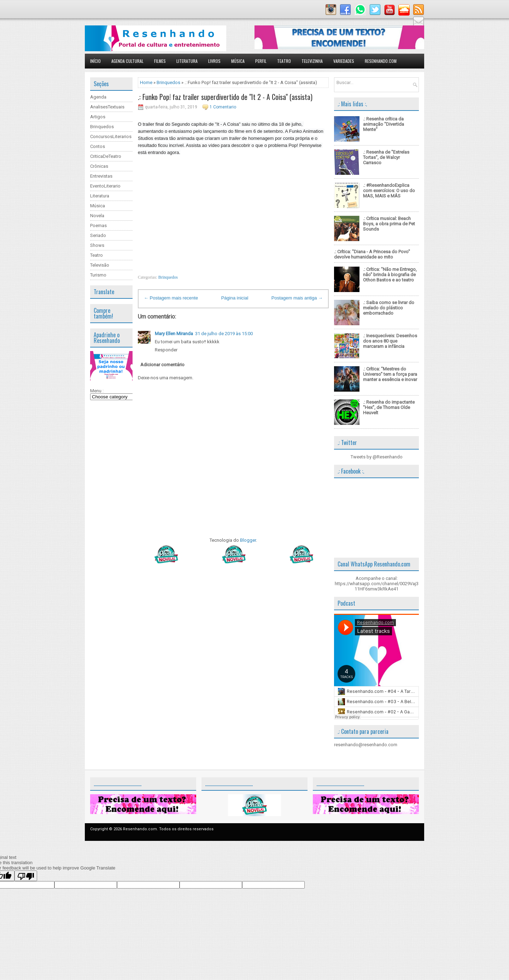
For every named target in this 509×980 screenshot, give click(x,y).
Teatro (284, 61)
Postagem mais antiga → (297, 298)
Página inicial (235, 298)
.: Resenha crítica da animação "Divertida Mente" (384, 124)
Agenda (98, 97)
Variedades (344, 61)
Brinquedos (102, 127)
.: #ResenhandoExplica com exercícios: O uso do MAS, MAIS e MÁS (389, 191)
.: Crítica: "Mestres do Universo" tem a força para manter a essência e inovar (390, 374)
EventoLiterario (105, 186)
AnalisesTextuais (107, 107)
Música (238, 61)
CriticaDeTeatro (106, 156)
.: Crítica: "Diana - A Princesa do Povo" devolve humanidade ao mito (372, 254)
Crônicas (99, 166)
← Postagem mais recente (171, 298)
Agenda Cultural (127, 61)
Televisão (100, 265)
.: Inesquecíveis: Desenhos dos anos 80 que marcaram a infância (390, 341)
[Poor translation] (26, 876)
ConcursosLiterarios (111, 136)
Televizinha (312, 61)
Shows (97, 245)
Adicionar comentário (162, 365)
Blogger (248, 540)
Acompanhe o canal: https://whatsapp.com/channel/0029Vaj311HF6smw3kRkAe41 (377, 584)
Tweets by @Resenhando (377, 457)
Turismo (98, 275)
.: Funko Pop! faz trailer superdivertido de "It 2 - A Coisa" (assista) (225, 97)
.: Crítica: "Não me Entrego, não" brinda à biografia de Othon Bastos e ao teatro (390, 275)
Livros (214, 61)
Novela (97, 216)
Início (95, 61)
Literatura (187, 61)
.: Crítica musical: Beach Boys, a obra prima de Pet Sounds (389, 224)
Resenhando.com (381, 61)
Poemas (98, 225)
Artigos (98, 117)
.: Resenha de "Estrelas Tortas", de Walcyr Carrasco (386, 157)
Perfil (261, 61)
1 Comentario (223, 107)
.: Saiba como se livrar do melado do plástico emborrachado (389, 308)
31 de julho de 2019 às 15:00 (224, 334)
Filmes (160, 61)
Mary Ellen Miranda (174, 334)
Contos (98, 146)
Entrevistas (101, 176)
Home (146, 82)
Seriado (98, 235)
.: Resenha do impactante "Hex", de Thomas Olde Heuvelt (389, 407)
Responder (166, 350)
